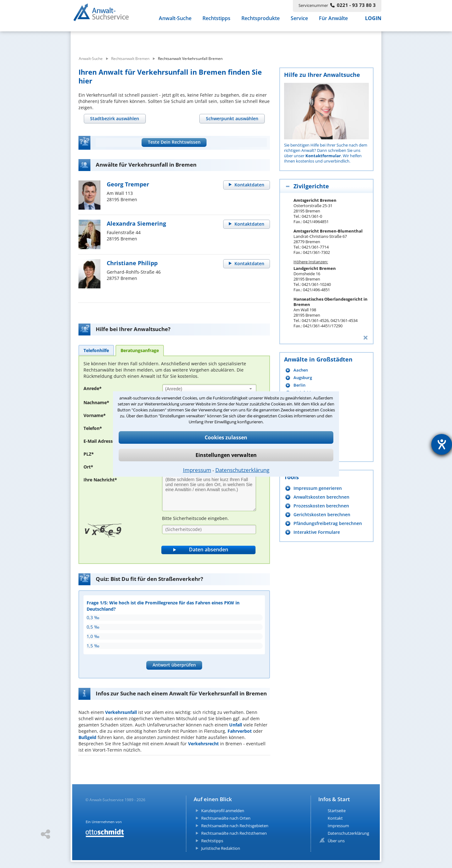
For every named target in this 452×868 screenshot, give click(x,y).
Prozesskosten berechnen (321, 506)
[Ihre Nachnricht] (209, 493)
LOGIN (373, 21)
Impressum (197, 470)
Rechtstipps (216, 21)
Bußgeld (87, 737)
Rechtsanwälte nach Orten (226, 818)
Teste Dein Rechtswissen (174, 142)
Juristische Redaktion (221, 848)
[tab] (115, 119)
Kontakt (335, 818)
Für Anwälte (333, 21)
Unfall (236, 725)
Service (299, 21)
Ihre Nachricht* (100, 480)
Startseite (337, 811)
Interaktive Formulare (317, 532)
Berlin (299, 385)
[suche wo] (243, 40)
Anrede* (93, 388)
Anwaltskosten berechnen (321, 497)
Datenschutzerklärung (242, 470)
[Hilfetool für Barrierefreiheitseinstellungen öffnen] (442, 444)
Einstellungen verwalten (226, 455)
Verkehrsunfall (121, 712)
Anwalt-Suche (175, 21)
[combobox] (209, 389)
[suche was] (128, 40)
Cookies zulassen (226, 437)
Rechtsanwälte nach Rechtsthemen (234, 833)
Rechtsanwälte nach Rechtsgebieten (235, 826)
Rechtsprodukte (261, 21)
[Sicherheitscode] (209, 529)
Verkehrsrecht (203, 744)
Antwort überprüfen (174, 665)
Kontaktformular (323, 156)
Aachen (301, 370)
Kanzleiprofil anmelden (223, 811)
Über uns (336, 841)
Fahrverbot (240, 731)
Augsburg (303, 378)
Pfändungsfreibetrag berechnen (328, 523)
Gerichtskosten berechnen (322, 514)
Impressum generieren (318, 488)
